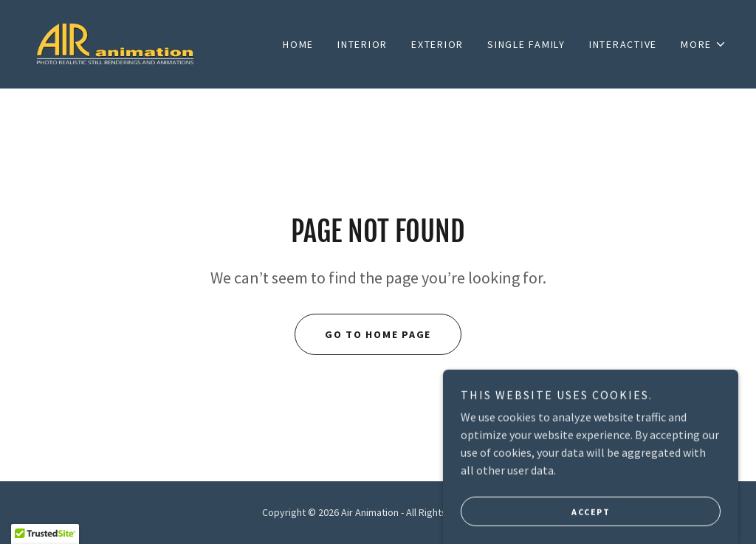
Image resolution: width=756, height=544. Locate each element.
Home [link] (298, 44)
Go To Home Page (378, 334)
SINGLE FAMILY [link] (526, 44)
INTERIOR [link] (362, 44)
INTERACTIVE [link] (623, 44)
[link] (117, 42)
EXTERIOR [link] (437, 44)
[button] (704, 44)
